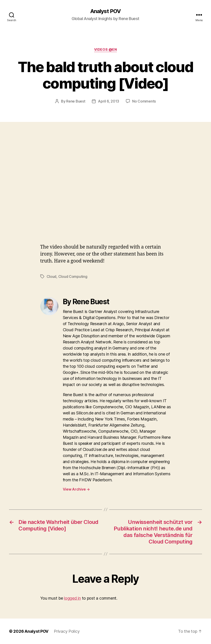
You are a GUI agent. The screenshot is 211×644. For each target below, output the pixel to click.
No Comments (144, 101)
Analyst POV (105, 11)
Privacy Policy (67, 631)
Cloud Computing (73, 276)
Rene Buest (76, 101)
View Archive (76, 489)
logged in (72, 598)
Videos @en (106, 50)
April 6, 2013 (109, 101)
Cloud (52, 276)
